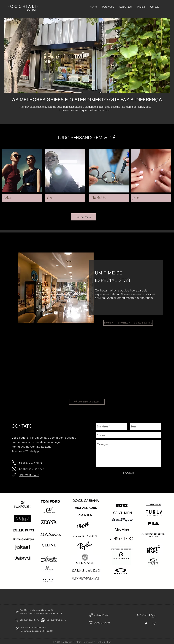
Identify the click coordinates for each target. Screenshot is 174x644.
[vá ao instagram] (87, 402)
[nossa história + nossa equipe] (128, 323)
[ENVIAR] (128, 473)
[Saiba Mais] (84, 217)
